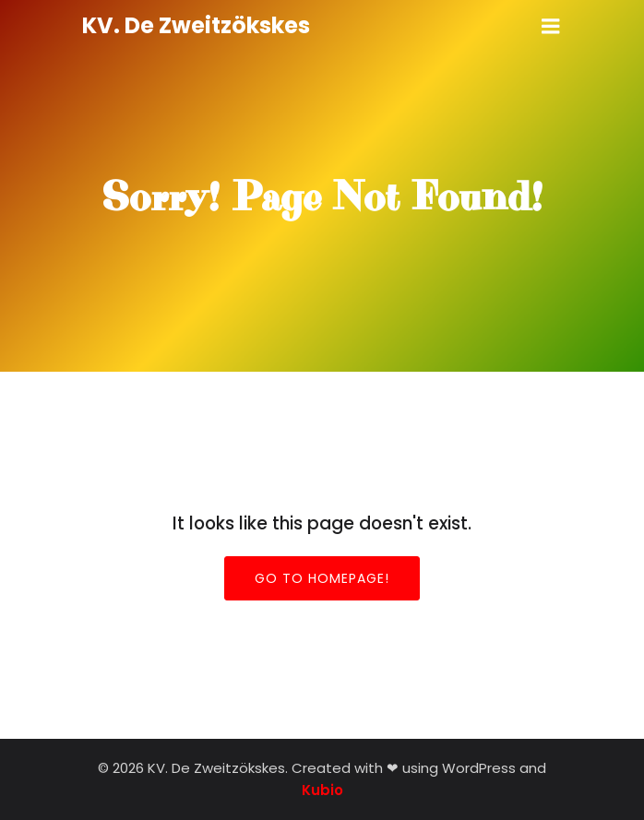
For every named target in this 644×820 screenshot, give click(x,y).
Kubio (322, 790)
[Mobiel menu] (551, 27)
